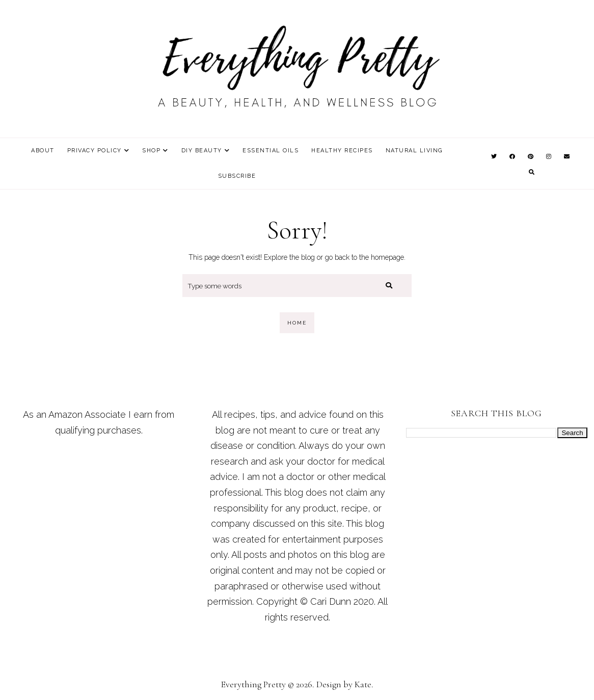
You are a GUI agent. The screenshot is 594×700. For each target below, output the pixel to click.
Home (297, 323)
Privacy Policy (94, 151)
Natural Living (414, 151)
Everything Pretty (253, 684)
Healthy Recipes (342, 151)
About (43, 151)
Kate (363, 684)
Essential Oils (271, 151)
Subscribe (237, 176)
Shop (151, 151)
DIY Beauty (202, 151)
